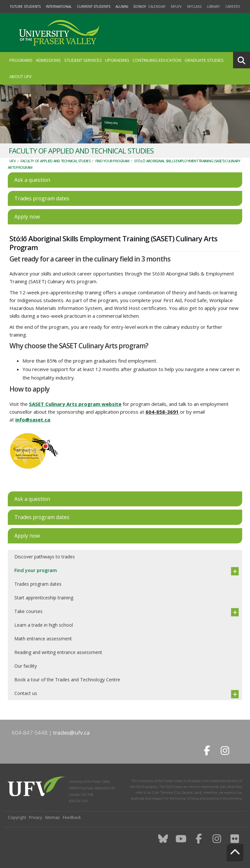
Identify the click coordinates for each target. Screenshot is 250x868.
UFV (13, 161)
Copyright (17, 817)
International (59, 7)
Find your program (112, 161)
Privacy (35, 817)
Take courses (28, 611)
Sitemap (52, 817)
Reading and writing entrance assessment (58, 652)
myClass (194, 7)
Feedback (72, 817)
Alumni (122, 7)
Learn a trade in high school (44, 625)
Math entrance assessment (43, 639)
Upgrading (117, 60)
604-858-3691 (162, 412)
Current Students (94, 7)
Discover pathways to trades (45, 557)
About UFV (21, 76)
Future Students (25, 7)
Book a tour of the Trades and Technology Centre (67, 680)
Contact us (26, 693)
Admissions (48, 60)
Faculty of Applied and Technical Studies (56, 161)
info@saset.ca (33, 420)
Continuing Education (157, 60)
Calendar (157, 7)
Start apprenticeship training (44, 598)
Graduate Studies (204, 60)
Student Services (83, 60)
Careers (233, 7)
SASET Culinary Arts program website (75, 404)
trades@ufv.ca (71, 733)
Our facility (26, 666)
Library (213, 7)
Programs (21, 60)
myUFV (176, 7)
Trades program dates (38, 584)
